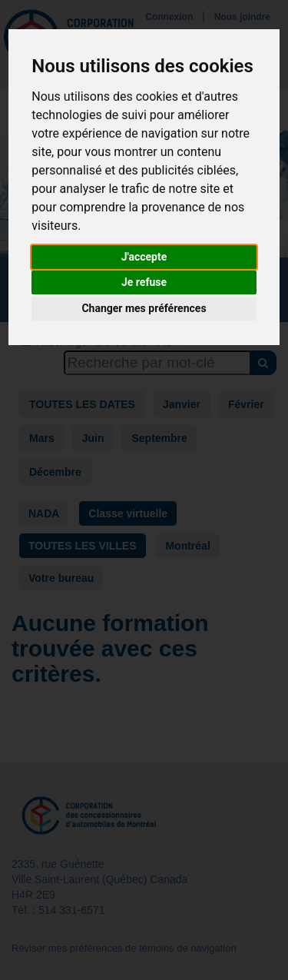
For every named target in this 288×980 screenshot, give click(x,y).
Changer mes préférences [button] (144, 308)
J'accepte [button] (144, 257)
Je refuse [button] (144, 282)
